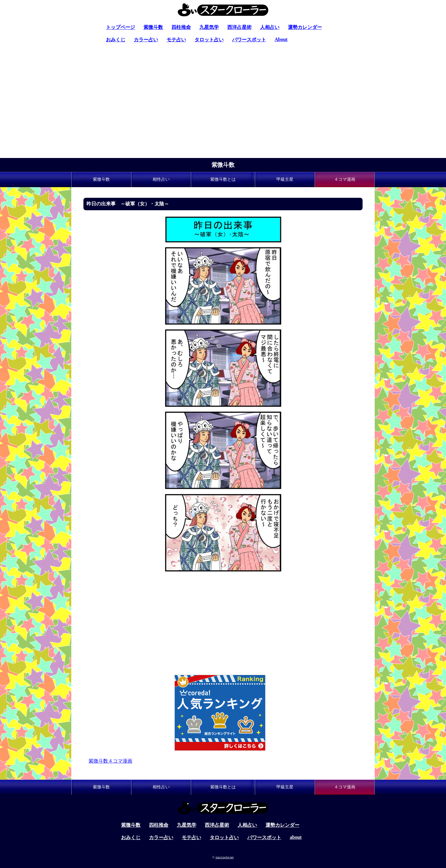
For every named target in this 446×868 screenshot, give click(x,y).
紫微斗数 (153, 27)
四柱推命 (181, 27)
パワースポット (249, 40)
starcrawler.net (225, 857)
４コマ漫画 (345, 179)
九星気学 (209, 27)
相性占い (161, 179)
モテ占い (176, 40)
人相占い (270, 27)
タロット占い (209, 40)
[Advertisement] (223, 112)
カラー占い (146, 40)
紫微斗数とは (223, 179)
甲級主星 (285, 179)
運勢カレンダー (305, 27)
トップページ (120, 27)
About (281, 39)
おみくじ (116, 40)
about (296, 837)
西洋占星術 (239, 27)
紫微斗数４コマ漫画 (110, 761)
